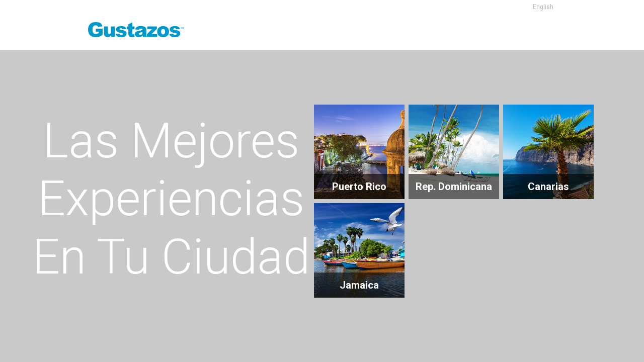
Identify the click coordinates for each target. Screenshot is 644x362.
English (543, 7)
